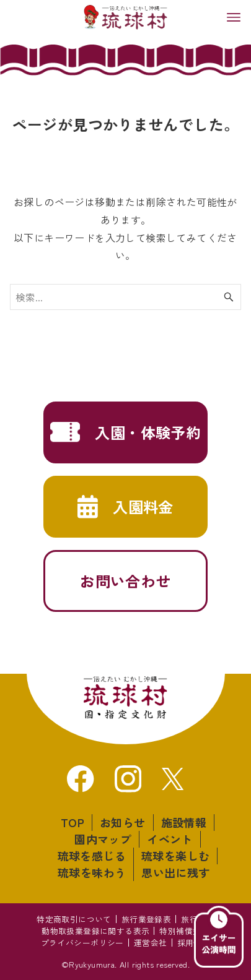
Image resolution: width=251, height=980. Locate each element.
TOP (73, 822)
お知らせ (123, 822)
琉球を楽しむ (175, 856)
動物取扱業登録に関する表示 (95, 931)
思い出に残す (175, 872)
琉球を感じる (92, 856)
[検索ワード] (126, 297)
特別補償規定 (184, 931)
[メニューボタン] (234, 17)
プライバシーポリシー (82, 943)
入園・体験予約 (148, 432)
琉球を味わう (92, 872)
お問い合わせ (125, 581)
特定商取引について (74, 919)
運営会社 (151, 943)
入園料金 (143, 506)
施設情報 (184, 822)
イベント (170, 839)
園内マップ (103, 839)
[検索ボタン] (229, 297)
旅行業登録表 (146, 919)
